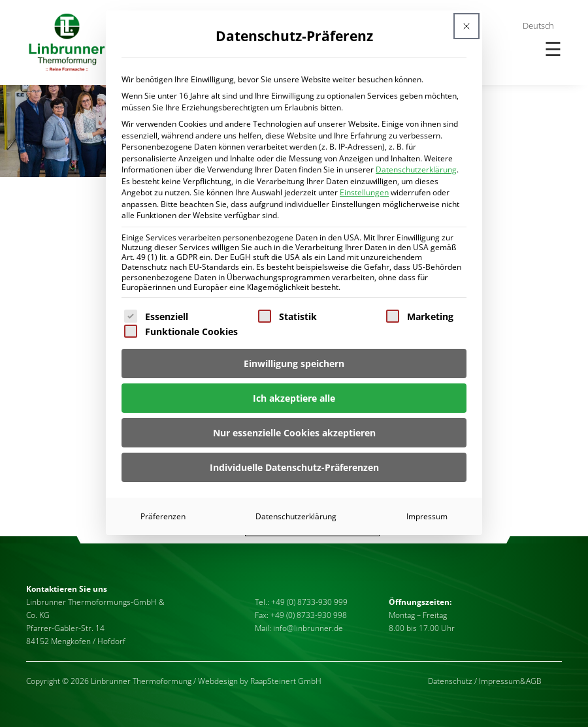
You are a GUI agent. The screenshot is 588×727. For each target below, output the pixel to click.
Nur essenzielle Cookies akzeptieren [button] (294, 433)
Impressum (427, 516)
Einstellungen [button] (364, 192)
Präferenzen (163, 516)
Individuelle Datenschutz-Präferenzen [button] (294, 467)
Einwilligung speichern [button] (294, 363)
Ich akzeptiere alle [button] (294, 398)
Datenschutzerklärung (416, 170)
